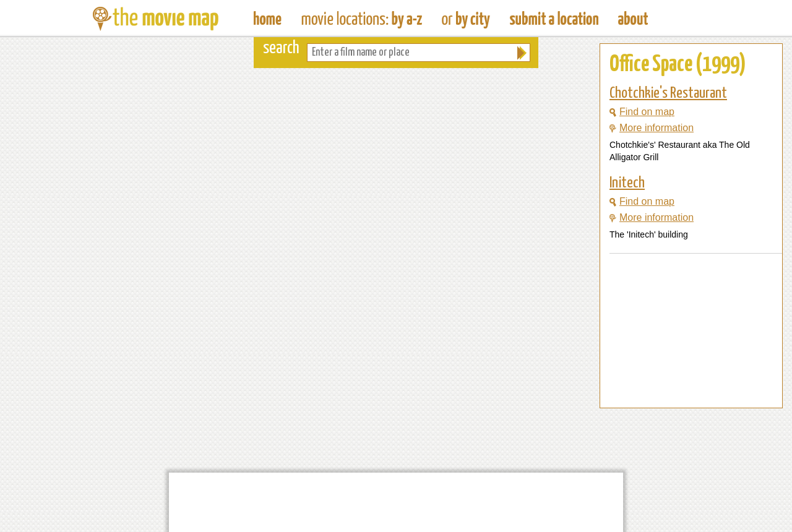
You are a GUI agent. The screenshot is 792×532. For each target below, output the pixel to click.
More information (652, 128)
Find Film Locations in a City (466, 19)
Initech (627, 183)
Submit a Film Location (554, 19)
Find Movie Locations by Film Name (362, 19)
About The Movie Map (633, 19)
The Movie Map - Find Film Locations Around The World (268, 19)
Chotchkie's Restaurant (668, 93)
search (281, 49)
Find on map (642, 112)
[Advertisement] (681, 384)
